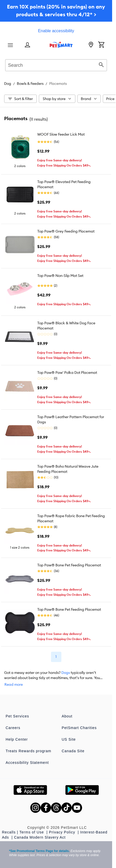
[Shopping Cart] (101, 45)
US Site (69, 739)
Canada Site (73, 751)
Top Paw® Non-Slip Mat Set (60, 276)
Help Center (17, 739)
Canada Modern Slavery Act (40, 837)
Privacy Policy (63, 832)
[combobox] (56, 64)
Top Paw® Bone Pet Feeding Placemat (69, 565)
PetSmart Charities (79, 728)
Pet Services (17, 716)
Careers (13, 728)
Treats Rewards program (28, 751)
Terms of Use (32, 832)
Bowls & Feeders (30, 84)
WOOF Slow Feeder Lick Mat (61, 134)
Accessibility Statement (27, 763)
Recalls (9, 832)
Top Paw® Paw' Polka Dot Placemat (67, 373)
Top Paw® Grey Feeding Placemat (66, 231)
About (67, 716)
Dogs (66, 673)
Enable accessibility (56, 31)
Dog (8, 84)
